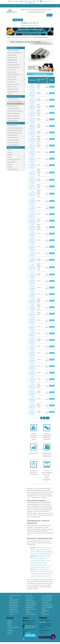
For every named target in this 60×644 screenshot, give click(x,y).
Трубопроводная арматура (13, 147)
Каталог (9, 634)
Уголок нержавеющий (13, 116)
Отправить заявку (18, 20)
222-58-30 (30, 23)
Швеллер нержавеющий (14, 118)
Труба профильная (12, 58)
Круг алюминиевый (12, 135)
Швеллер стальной (12, 62)
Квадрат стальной (12, 79)
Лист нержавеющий (13, 99)
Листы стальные (13, 607)
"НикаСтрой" (42, 622)
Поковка (10, 94)
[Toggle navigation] (57, 6)
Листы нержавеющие (31, 602)
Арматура (12, 614)
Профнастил (29, 596)
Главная (9, 621)
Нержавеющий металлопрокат (27, 37)
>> (48, 418)
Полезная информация (13, 627)
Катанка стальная (12, 87)
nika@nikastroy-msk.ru (30, 626)
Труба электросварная (13, 50)
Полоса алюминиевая (13, 140)
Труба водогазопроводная (14, 53)
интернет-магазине (32, 515)
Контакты (10, 632)
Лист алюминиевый (47, 597)
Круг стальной (11, 82)
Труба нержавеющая (31, 604)
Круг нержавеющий (13, 106)
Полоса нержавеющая (13, 113)
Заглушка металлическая (14, 160)
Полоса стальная (12, 77)
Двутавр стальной (14, 609)
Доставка (10, 626)
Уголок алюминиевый (13, 143)
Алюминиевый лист (12, 126)
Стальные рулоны (12, 72)
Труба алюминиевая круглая (15, 130)
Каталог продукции (16, 37)
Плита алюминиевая (47, 604)
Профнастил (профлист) (14, 75)
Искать (50, 15)
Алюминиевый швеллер (13, 145)
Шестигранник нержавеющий (15, 111)
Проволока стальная (13, 89)
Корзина (32, 3)
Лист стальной (11, 70)
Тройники (10, 152)
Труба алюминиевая (47, 599)
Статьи (9, 629)
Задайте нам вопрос (40, 74)
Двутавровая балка (12, 60)
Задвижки (10, 164)
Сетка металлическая (13, 92)
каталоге (30, 580)
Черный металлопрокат (12, 48)
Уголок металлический (13, 65)
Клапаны (10, 167)
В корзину (52, 87)
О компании (10, 631)
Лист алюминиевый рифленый (15, 128)
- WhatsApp (27, 633)
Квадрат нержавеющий (14, 109)
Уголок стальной (13, 613)
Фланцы (10, 157)
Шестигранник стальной (14, 84)
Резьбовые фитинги (12, 169)
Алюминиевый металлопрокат (14, 123)
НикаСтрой (9, 37)
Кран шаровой (11, 162)
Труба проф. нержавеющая (15, 104)
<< (33, 418)
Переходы (10, 155)
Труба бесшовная (12, 55)
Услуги (9, 624)
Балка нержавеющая (13, 121)
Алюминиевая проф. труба (14, 133)
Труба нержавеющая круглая (15, 101)
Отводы (9, 150)
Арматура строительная (14, 67)
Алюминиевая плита (13, 138)
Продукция (10, 622)
